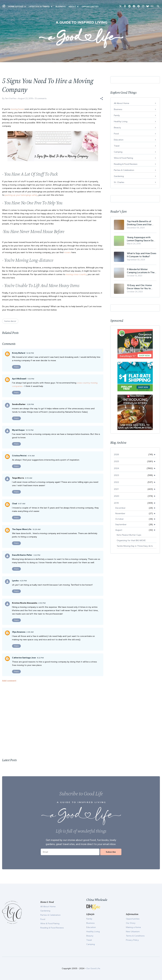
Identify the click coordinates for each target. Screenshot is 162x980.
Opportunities (90, 7)
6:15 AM (29, 478)
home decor (10, 321)
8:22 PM (40, 658)
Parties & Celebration (124, 170)
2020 (117, 496)
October (119, 519)
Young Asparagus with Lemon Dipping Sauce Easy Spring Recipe (141, 239)
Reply (16, 367)
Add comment (9, 681)
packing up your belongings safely (21, 195)
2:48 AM (30, 632)
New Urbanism (133, 932)
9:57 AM (22, 504)
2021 (116, 489)
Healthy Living (121, 121)
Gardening (119, 176)
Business (61, 7)
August (119, 530)
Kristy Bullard (19, 353)
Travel (117, 146)
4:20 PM (23, 581)
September (121, 524)
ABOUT (72, 7)
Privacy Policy (132, 940)
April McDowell (19, 379)
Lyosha (15, 581)
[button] (102, 99)
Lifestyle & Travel (39, 7)
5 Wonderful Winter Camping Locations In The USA (141, 271)
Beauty (117, 128)
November (120, 513)
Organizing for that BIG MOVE (131, 540)
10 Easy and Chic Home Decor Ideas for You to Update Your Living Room (140, 287)
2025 (116, 461)
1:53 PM (31, 379)
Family (117, 115)
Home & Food (16, 7)
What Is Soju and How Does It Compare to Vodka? (142, 255)
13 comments (41, 98)
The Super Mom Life (22, 529)
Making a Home (133, 927)
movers (67, 252)
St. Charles (119, 182)
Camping (118, 152)
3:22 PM (37, 555)
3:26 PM (30, 404)
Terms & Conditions (135, 936)
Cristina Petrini (19, 456)
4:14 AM (31, 456)
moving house (17, 109)
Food (116, 134)
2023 (116, 475)
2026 (116, 454)
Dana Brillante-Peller (22, 555)
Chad (15, 504)
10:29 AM (37, 529)
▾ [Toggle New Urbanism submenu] (52, 7)
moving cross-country (76, 274)
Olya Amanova (19, 632)
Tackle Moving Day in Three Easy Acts (135, 546)
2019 (116, 503)
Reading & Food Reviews (126, 164)
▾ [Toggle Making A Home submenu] (25, 7)
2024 (116, 468)
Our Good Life (93, 968)
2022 (116, 482)
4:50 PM (42, 603)
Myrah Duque (18, 430)
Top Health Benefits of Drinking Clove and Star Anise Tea (139, 223)
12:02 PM (30, 353)
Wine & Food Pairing (123, 158)
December (120, 508)
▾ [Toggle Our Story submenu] (78, 7)
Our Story (131, 923)
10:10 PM (30, 430)
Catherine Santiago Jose (24, 658)
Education (119, 140)
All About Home (122, 103)
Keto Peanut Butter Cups (129, 535)
